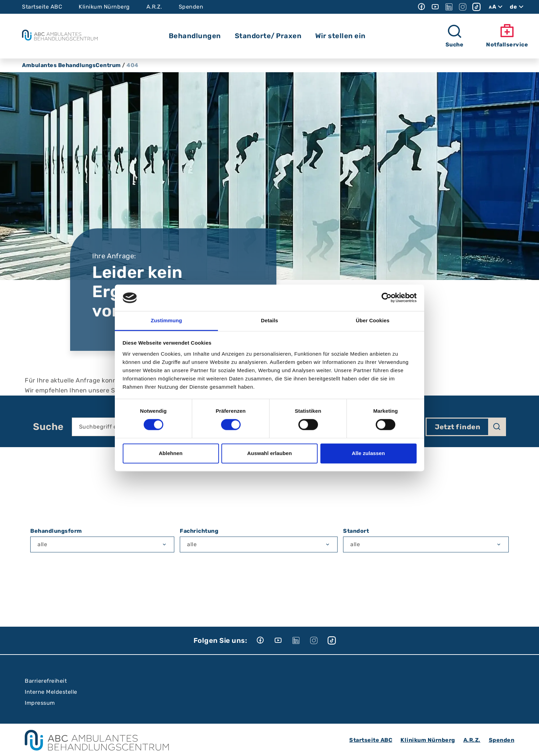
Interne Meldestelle (51, 692)
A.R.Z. (154, 7)
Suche (48, 427)
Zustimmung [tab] (167, 320)
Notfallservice (507, 36)
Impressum (40, 703)
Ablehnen (171, 453)
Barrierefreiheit (46, 681)
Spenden (191, 7)
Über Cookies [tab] (373, 320)
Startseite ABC (42, 7)
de (518, 7)
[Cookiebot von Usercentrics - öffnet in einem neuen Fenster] (387, 298)
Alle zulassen (368, 453)
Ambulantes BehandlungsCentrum (71, 65)
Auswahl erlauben (269, 453)
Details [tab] (269, 320)
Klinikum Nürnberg (104, 7)
